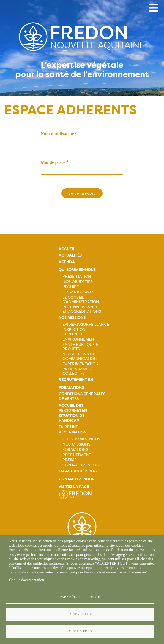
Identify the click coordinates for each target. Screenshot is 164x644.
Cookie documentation (27, 579)
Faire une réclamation (73, 429)
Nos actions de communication (80, 356)
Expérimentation (80, 364)
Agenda (67, 262)
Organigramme (79, 292)
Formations (71, 388)
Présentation (77, 276)
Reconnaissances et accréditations (82, 309)
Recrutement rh (76, 380)
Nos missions (72, 318)
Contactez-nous (80, 465)
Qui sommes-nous (77, 270)
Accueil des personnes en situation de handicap (73, 413)
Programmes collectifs (76, 371)
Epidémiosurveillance (86, 324)
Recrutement (77, 455)
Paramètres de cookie (80, 597)
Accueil (67, 249)
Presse (69, 460)
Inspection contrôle (74, 332)
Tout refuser (80, 614)
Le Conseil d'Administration (81, 300)
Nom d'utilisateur (57, 134)
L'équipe (71, 287)
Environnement (79, 339)
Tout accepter (80, 631)
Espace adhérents (78, 471)
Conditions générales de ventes (82, 396)
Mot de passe (53, 162)
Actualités (70, 255)
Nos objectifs (77, 282)
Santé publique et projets (81, 347)
